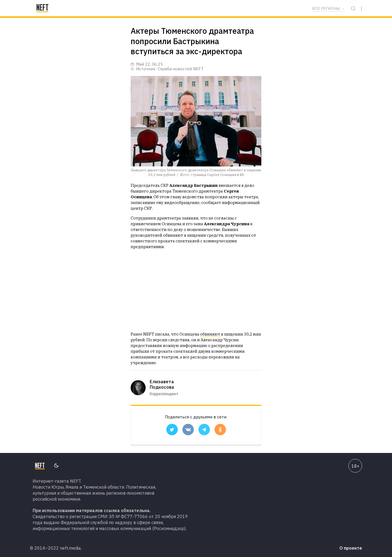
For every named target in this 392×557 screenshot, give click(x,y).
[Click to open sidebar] (362, 8)
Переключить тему (56, 465)
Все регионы (326, 8)
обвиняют (210, 334)
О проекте (351, 548)
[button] (172, 430)
